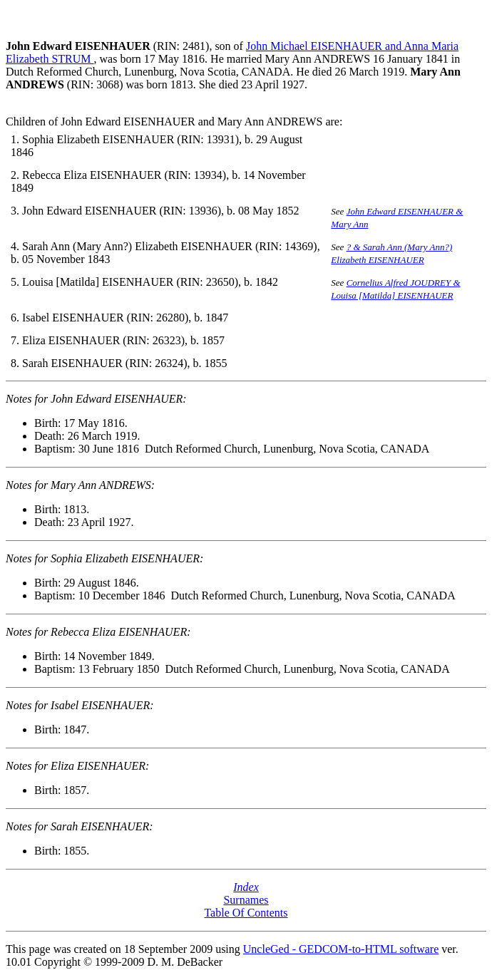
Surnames (246, 900)
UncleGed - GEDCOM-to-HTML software (341, 949)
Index (246, 887)
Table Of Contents (246, 913)
